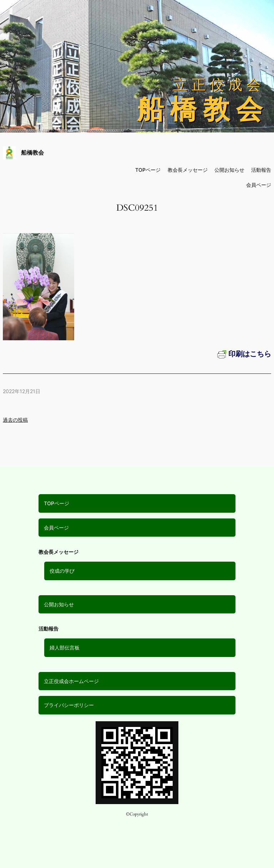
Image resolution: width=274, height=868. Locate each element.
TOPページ (57, 503)
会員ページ (56, 528)
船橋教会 (32, 152)
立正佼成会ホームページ (71, 681)
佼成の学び (62, 571)
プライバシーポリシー (69, 705)
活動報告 (261, 170)
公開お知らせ (59, 604)
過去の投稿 (15, 420)
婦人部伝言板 (65, 648)
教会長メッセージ (188, 170)
